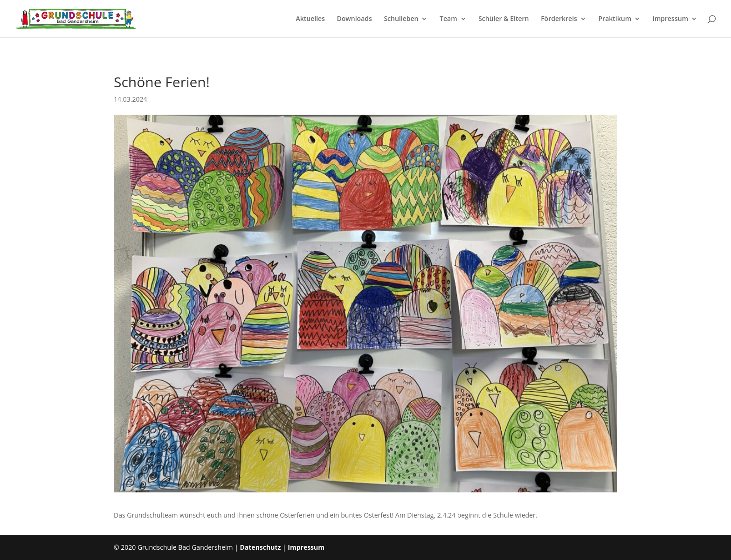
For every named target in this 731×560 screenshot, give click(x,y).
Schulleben (401, 19)
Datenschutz (260, 547)
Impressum (670, 19)
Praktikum (615, 19)
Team (448, 19)
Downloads (355, 19)
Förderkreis (559, 19)
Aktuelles (310, 19)
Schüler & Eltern (503, 19)
